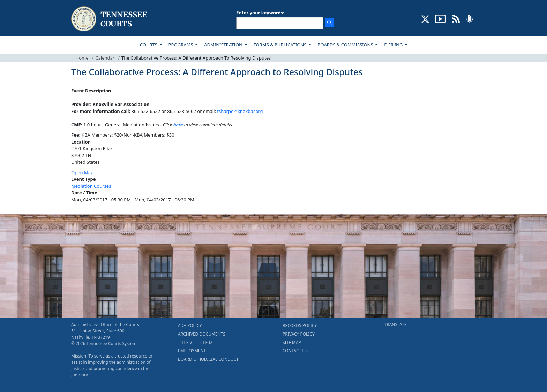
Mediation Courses (91, 186)
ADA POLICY (190, 326)
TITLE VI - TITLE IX (195, 342)
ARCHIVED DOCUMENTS (202, 334)
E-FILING (394, 45)
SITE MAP (292, 342)
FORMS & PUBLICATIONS (281, 45)
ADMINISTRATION (224, 45)
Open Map (82, 172)
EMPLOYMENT (192, 351)
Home (82, 58)
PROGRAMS (181, 45)
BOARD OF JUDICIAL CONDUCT (208, 359)
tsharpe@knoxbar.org (240, 111)
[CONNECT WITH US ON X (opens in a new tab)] (425, 18)
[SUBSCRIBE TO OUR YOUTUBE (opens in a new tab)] (441, 18)
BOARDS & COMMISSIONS (346, 45)
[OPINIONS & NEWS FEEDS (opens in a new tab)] (456, 18)
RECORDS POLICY (300, 326)
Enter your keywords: (260, 13)
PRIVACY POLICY (299, 334)
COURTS (149, 45)
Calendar (105, 58)
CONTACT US (295, 351)
